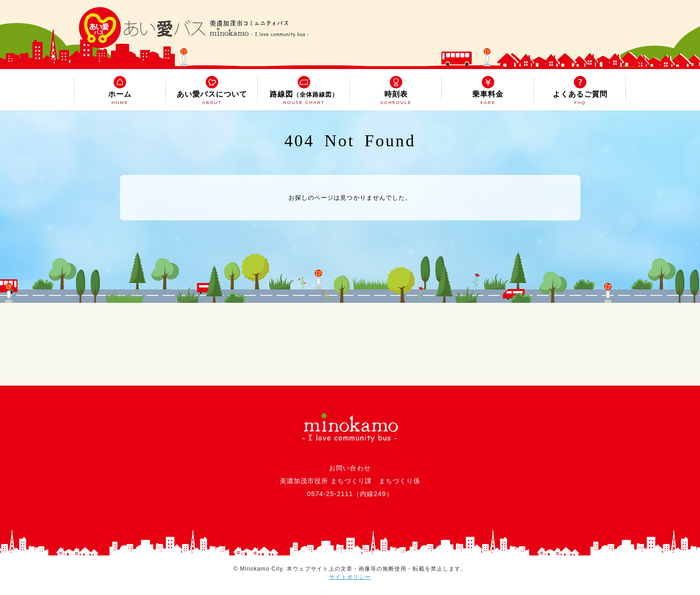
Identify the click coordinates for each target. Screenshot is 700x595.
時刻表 (396, 91)
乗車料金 (488, 91)
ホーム (120, 91)
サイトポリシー (350, 577)
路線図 (304, 91)
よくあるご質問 (580, 91)
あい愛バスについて (212, 91)
